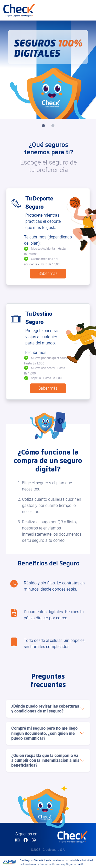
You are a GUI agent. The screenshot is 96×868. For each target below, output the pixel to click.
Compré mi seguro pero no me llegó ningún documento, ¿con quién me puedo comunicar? (44, 733)
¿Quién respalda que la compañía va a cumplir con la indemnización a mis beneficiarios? (45, 760)
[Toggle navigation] (86, 10)
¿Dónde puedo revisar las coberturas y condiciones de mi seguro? (45, 709)
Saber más (48, 273)
